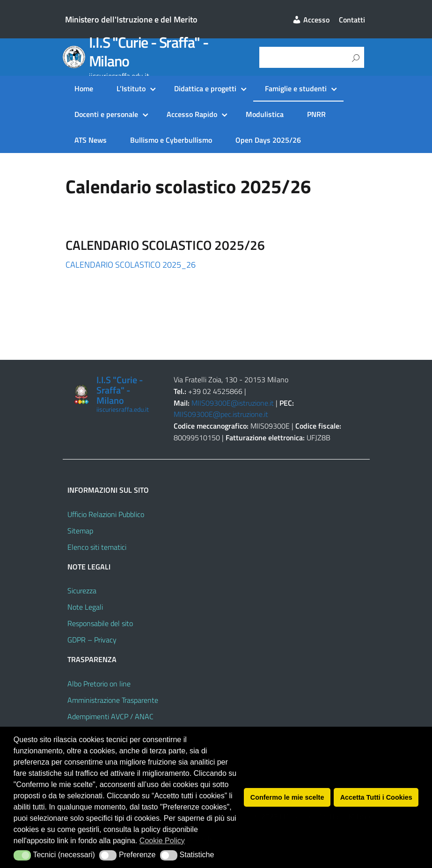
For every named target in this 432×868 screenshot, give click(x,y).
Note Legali (85, 607)
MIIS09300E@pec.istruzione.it (221, 414)
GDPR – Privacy (92, 640)
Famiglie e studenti (296, 88)
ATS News (91, 140)
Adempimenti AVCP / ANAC (110, 716)
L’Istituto (131, 88)
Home (84, 88)
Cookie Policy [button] (162, 841)
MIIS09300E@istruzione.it (233, 403)
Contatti (352, 20)
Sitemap (80, 531)
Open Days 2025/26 (268, 140)
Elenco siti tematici (97, 547)
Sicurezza (82, 591)
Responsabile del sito (100, 623)
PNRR (316, 114)
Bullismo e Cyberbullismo (171, 140)
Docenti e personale (106, 114)
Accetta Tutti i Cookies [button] (376, 797)
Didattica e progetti (205, 88)
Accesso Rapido (192, 114)
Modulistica (265, 114)
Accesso (311, 20)
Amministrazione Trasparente (113, 700)
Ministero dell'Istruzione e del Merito (131, 19)
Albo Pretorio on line (99, 684)
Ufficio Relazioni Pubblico (106, 514)
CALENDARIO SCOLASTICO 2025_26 (131, 265)
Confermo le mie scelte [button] (287, 797)
